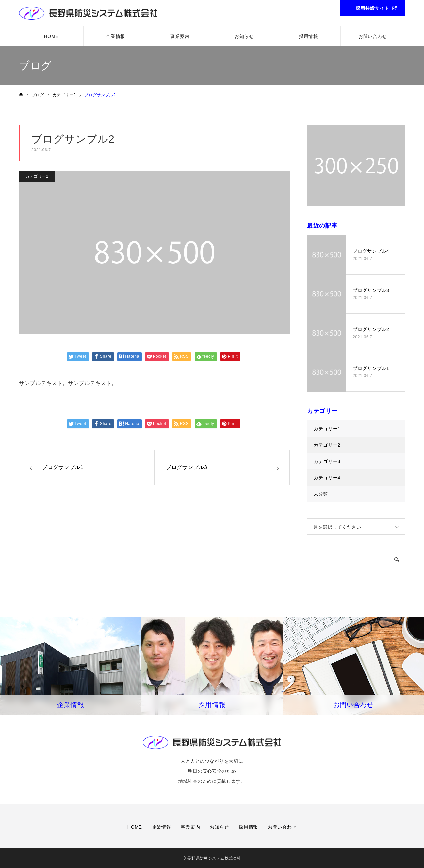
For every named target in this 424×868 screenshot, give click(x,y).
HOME (51, 36)
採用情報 (309, 36)
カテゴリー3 (327, 461)
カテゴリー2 (37, 176)
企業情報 (115, 36)
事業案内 (180, 36)
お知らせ (244, 36)
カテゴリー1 (327, 429)
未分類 (321, 494)
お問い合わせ (373, 36)
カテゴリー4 (327, 478)
